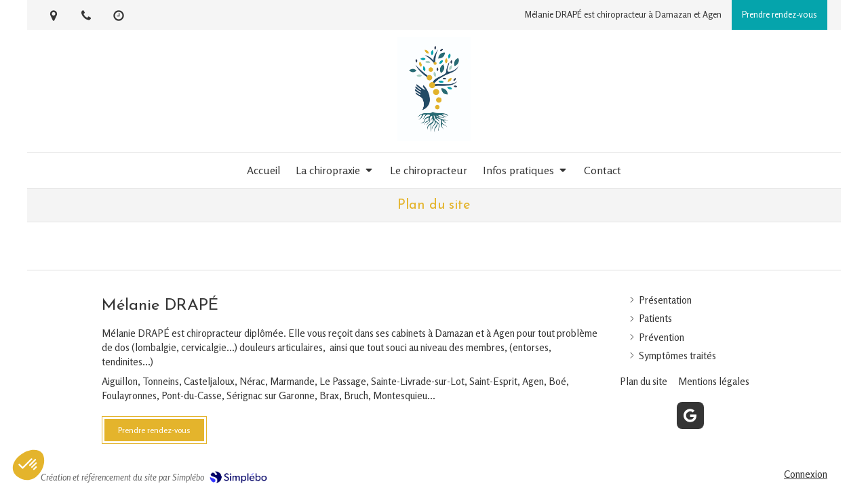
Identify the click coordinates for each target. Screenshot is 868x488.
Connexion (806, 474)
